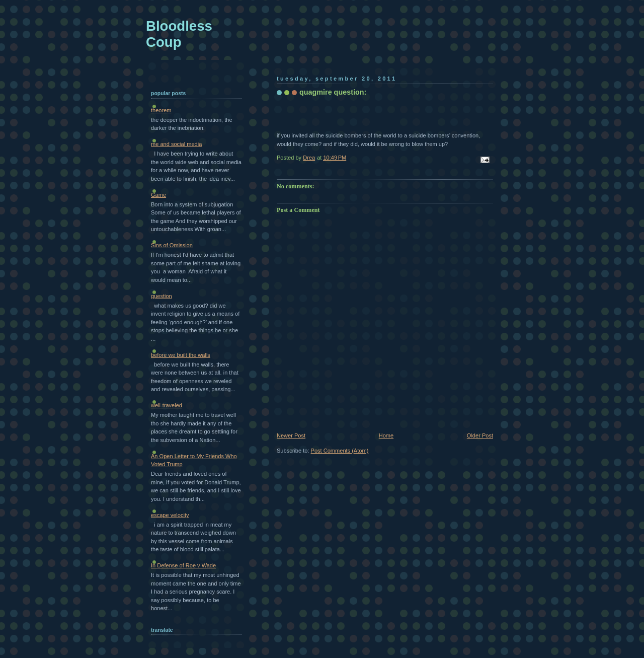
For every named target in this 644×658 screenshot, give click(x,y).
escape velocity (170, 515)
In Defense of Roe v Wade (183, 565)
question (162, 296)
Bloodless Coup (179, 34)
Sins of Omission (172, 245)
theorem (161, 110)
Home (386, 435)
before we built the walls (181, 355)
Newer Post (291, 435)
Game (158, 195)
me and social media (176, 144)
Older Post (480, 435)
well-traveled (167, 405)
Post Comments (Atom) (340, 451)
